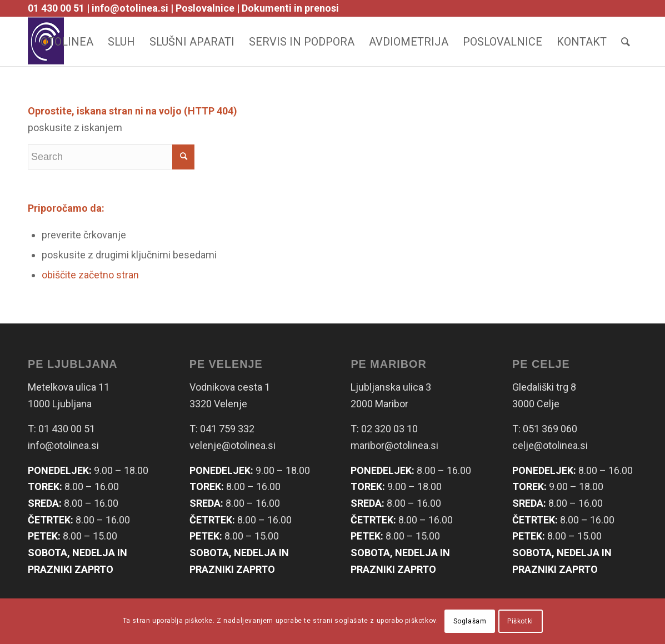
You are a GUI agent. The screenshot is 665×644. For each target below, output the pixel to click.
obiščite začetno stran (90, 275)
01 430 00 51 (56, 8)
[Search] (626, 42)
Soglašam (470, 621)
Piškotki (520, 621)
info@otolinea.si (130, 8)
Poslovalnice (205, 8)
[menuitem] (67, 42)
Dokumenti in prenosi (290, 8)
